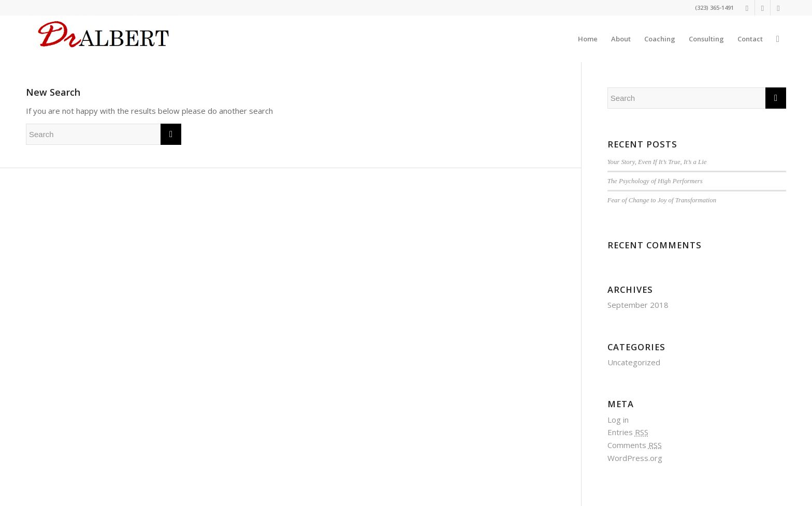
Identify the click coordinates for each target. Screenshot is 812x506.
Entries (628, 432)
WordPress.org (635, 458)
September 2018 (638, 305)
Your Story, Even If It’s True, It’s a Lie (657, 162)
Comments (635, 445)
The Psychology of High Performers (655, 181)
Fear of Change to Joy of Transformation (662, 200)
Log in (618, 420)
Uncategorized (634, 362)
